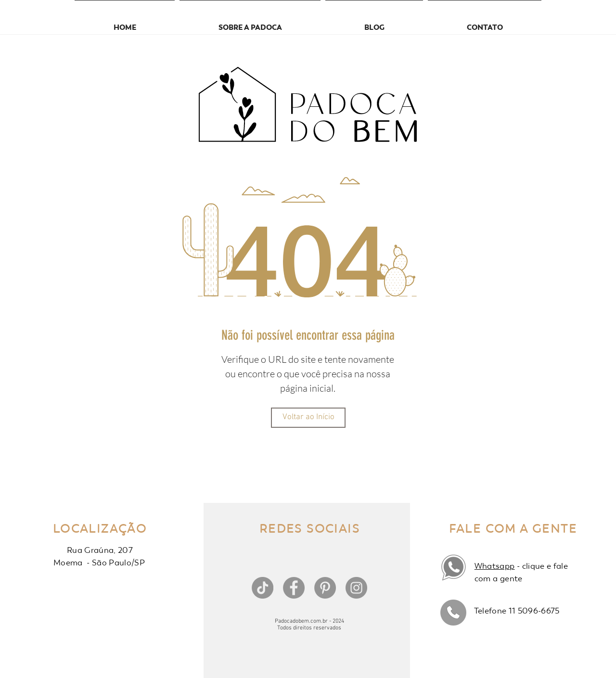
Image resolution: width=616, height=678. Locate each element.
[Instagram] (356, 588)
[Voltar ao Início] (308, 418)
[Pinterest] (325, 588)
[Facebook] (294, 588)
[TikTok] (263, 588)
